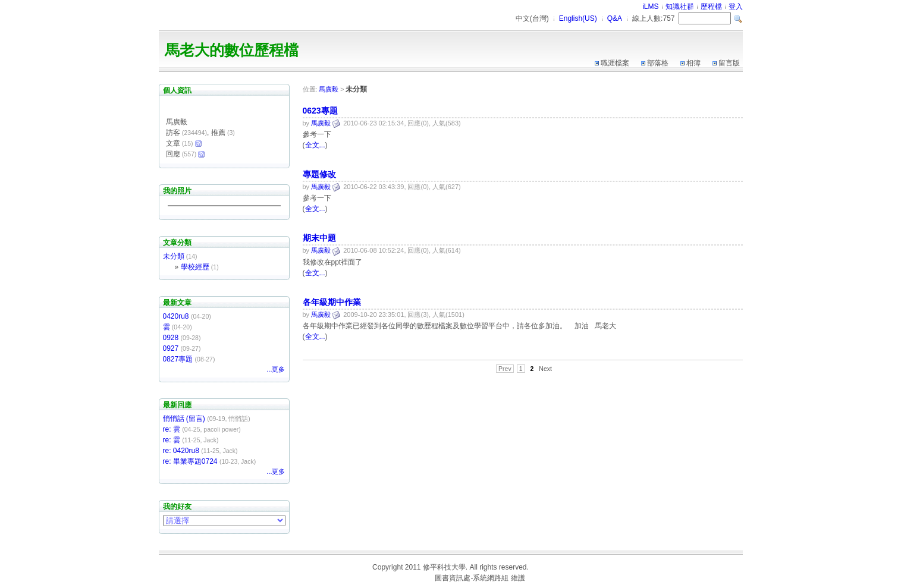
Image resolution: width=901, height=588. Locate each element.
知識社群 (680, 7)
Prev (505, 369)
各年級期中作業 (332, 302)
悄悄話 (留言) (184, 419)
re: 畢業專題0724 (190, 461)
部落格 (658, 63)
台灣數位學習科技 (404, 578)
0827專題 (178, 359)
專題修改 (319, 174)
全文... (315, 145)
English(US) (578, 18)
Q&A (615, 18)
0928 (171, 338)
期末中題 (319, 238)
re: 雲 (172, 429)
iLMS (650, 7)
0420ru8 (176, 316)
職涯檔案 (615, 63)
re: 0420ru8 (181, 451)
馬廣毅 (329, 89)
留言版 (729, 63)
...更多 (276, 369)
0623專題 (320, 111)
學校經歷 (195, 267)
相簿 (693, 63)
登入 (736, 7)
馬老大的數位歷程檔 (232, 50)
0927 (171, 348)
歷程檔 (711, 7)
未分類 (174, 256)
